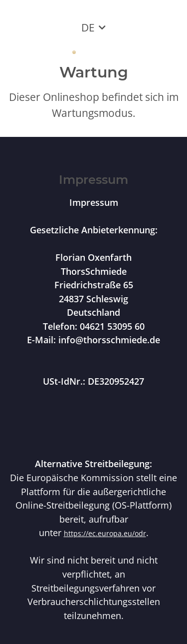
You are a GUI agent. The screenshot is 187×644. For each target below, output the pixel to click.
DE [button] (88, 27)
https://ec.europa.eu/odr (105, 533)
